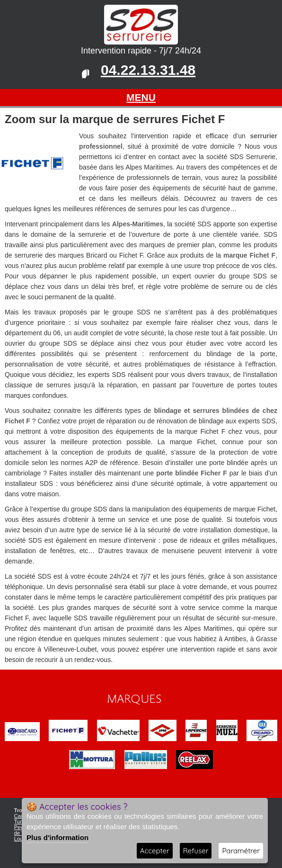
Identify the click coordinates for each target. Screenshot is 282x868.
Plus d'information (57, 837)
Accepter (155, 851)
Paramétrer (241, 851)
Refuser (196, 851)
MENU (141, 97)
